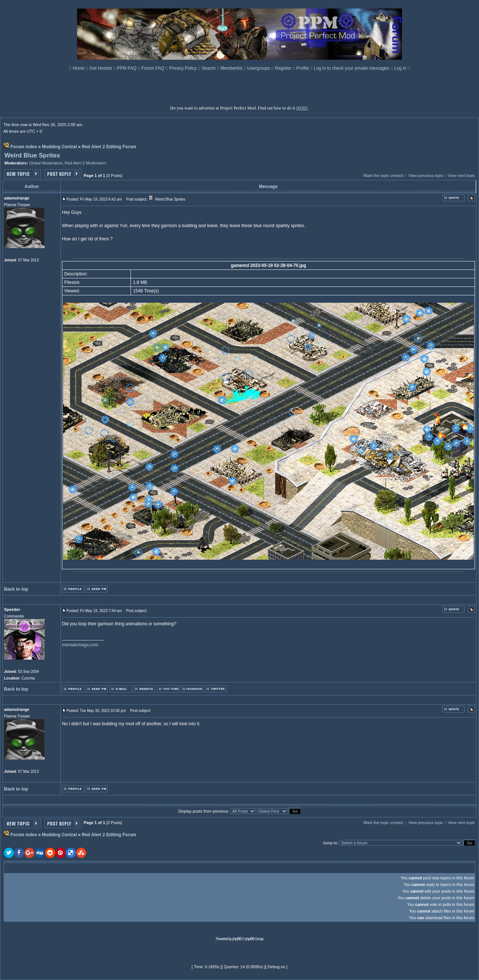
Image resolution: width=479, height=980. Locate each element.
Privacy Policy (184, 68)
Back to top (16, 589)
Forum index (24, 147)
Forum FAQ (153, 68)
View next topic (461, 176)
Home (79, 68)
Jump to (330, 843)
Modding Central (60, 147)
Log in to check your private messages (352, 68)
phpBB (237, 939)
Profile (303, 68)
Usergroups (259, 68)
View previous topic (426, 176)
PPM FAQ (127, 68)
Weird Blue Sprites (32, 155)
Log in (400, 68)
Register (284, 68)
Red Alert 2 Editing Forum (109, 147)
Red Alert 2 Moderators (85, 163)
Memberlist (232, 68)
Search (209, 68)
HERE (302, 108)
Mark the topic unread (383, 176)
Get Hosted (101, 68)
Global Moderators (46, 163)
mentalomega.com (80, 645)
